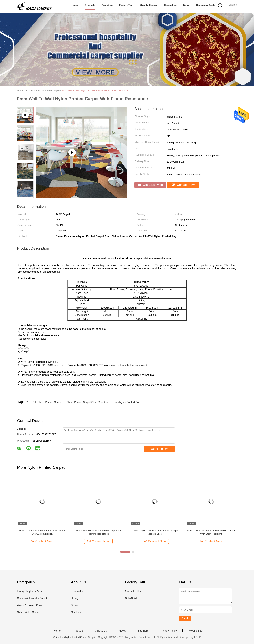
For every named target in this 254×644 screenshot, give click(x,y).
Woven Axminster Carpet (30, 605)
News (186, 5)
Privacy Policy (168, 631)
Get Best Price (150, 185)
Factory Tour (126, 5)
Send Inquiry (159, 449)
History (75, 598)
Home (75, 5)
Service (75, 605)
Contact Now (183, 185)
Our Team (76, 612)
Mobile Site (196, 631)
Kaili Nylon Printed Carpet (128, 402)
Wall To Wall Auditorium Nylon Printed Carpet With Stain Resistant (211, 532)
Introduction (77, 591)
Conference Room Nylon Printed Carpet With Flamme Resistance (98, 532)
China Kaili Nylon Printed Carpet (70, 637)
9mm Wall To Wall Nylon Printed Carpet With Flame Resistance (95, 90)
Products (90, 5)
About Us (107, 5)
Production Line (133, 591)
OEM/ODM (131, 598)
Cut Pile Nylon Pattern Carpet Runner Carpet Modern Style (155, 532)
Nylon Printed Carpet (28, 612)
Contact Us (170, 5)
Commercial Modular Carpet (32, 598)
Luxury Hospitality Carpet (30, 591)
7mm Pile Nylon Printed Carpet (44, 402)
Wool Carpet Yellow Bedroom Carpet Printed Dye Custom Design (42, 532)
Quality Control (149, 5)
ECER (197, 637)
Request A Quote (206, 5)
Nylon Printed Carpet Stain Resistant (88, 402)
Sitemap (143, 631)
